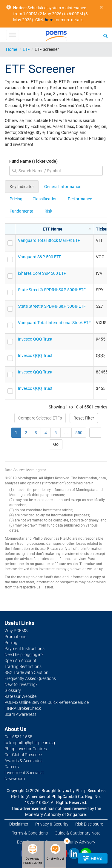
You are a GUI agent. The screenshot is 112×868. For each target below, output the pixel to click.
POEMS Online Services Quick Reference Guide (47, 702)
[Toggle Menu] (12, 35)
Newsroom (15, 779)
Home (11, 49)
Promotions (15, 637)
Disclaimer (19, 824)
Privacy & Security (52, 824)
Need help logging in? (24, 655)
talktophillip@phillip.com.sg (30, 743)
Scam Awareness (20, 714)
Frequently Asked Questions (30, 678)
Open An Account (20, 660)
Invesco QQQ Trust (35, 339)
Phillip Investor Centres (26, 749)
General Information (63, 187)
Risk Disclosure (89, 824)
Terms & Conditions (30, 833)
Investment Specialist (24, 773)
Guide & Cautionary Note (78, 833)
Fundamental (22, 211)
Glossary (13, 690)
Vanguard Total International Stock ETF (54, 323)
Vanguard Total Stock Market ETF (49, 240)
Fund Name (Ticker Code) (33, 161)
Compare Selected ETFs (40, 418)
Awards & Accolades (23, 761)
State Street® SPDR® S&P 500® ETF (52, 290)
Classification (45, 199)
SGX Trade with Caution (26, 672)
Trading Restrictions (23, 666)
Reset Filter (84, 418)
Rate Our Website (20, 696)
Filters (93, 858)
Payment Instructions (24, 649)
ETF (26, 49)
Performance (80, 199)
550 (79, 433)
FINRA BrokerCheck (23, 708)
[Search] (105, 36)
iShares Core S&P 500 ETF (42, 273)
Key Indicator (22, 187)
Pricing (16, 199)
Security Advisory (79, 842)
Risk (48, 211)
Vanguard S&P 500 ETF (40, 257)
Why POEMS (16, 631)
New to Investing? (21, 684)
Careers (12, 767)
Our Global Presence (23, 755)
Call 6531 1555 (18, 737)
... (66, 433)
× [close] (101, 7)
